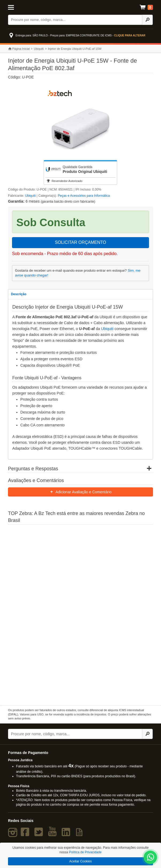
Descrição (19, 294)
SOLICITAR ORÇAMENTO (80, 242)
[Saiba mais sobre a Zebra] (80, 614)
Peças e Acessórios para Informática (84, 196)
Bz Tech (80, 7)
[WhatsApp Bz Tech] (151, 858)
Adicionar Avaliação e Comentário (81, 492)
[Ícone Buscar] (147, 20)
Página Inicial (19, 49)
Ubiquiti (39, 49)
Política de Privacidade (85, 852)
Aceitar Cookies (80, 861)
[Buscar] (75, 20)
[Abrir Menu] (18, 7)
